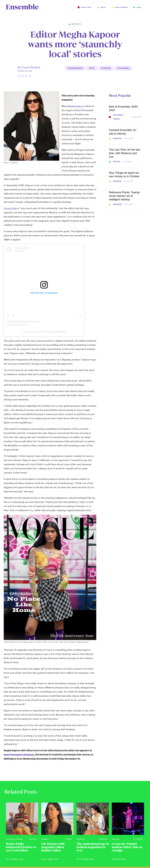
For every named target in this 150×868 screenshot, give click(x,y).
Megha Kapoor (76, 106)
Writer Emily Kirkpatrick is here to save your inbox (21, 847)
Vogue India (10, 208)
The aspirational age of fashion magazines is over (93, 847)
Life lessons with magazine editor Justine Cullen (53, 847)
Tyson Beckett (31, 67)
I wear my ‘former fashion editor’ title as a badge (127, 847)
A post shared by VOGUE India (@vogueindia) (44, 332)
